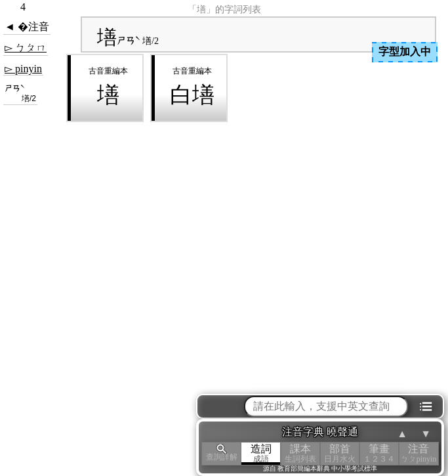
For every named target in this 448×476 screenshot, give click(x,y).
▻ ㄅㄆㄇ (26, 48)
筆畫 (379, 453)
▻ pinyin (23, 69)
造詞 (261, 453)
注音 (418, 453)
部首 (340, 453)
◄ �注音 (27, 27)
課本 (300, 453)
